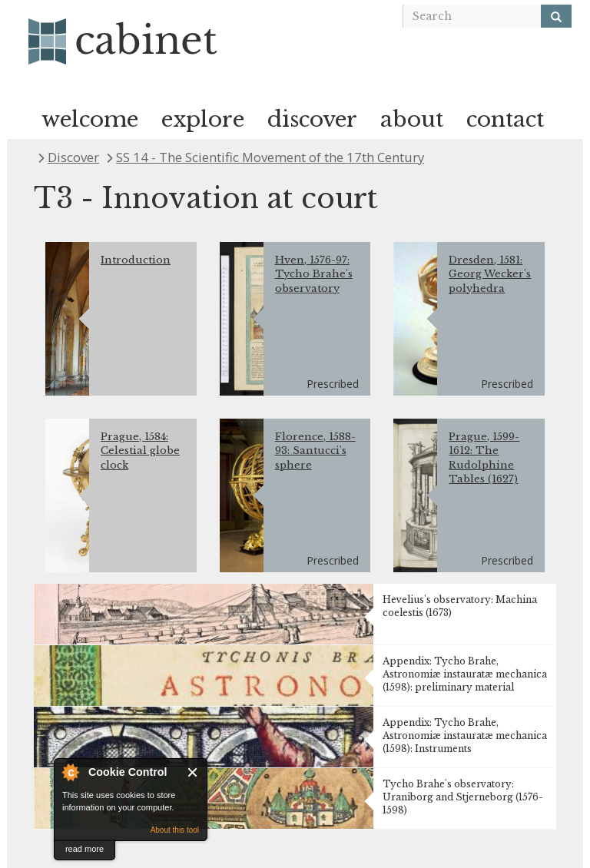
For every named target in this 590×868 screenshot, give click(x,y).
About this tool (175, 830)
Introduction (136, 260)
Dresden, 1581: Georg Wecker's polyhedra (490, 274)
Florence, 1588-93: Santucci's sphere (315, 451)
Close (193, 772)
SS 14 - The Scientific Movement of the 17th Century (270, 157)
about (412, 119)
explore (203, 119)
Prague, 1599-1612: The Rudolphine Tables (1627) (484, 458)
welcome (90, 119)
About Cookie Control (70, 772)
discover (312, 119)
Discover (73, 157)
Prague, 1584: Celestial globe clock (140, 451)
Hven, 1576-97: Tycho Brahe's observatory (314, 274)
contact (505, 119)
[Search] (556, 16)
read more (85, 849)
